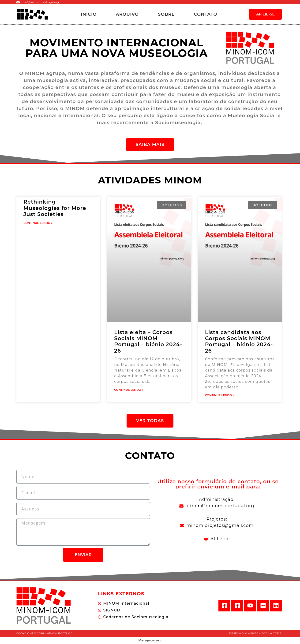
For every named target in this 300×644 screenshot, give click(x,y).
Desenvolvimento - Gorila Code (255, 633)
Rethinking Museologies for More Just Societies (55, 208)
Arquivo (127, 14)
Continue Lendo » (38, 223)
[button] (265, 14)
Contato (205, 14)
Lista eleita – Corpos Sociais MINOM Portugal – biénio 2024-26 (148, 342)
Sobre (166, 14)
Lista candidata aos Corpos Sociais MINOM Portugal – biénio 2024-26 (239, 342)
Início (89, 14)
